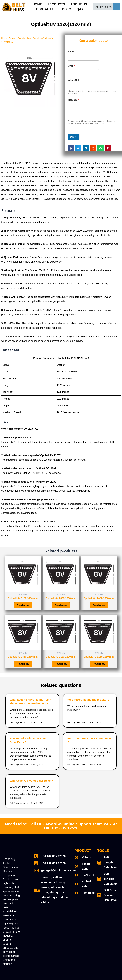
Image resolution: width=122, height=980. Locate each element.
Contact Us (46, 9)
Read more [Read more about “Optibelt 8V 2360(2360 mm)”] (23, 664)
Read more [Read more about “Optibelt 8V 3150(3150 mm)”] (23, 605)
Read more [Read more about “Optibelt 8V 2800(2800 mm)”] (61, 605)
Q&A (80, 9)
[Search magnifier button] (116, 7)
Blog (67, 9)
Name (72, 52)
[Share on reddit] (93, 148)
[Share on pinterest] (108, 148)
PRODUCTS (56, 4)
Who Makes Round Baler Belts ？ (89, 700)
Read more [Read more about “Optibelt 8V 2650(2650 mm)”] (99, 605)
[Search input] (103, 7)
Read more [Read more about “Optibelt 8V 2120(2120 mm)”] (61, 664)
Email (71, 66)
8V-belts (37, 38)
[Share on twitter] (78, 148)
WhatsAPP (73, 80)
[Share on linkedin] (86, 148)
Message (74, 100)
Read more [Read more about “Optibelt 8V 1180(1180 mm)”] (99, 664)
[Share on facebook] (71, 148)
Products (13, 38)
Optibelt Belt (25, 38)
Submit (74, 137)
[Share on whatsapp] (100, 148)
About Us (79, 4)
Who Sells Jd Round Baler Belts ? (31, 781)
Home (37, 4)
